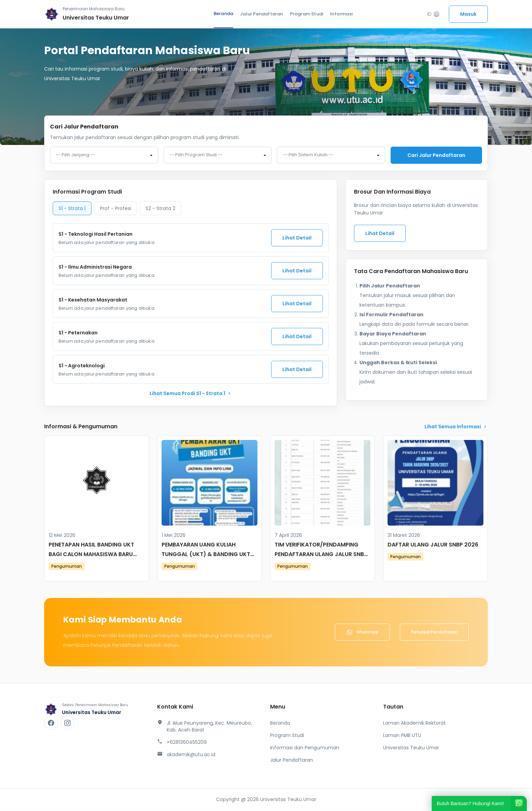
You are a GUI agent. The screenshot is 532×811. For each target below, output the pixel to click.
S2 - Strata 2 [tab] (160, 209)
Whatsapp (362, 633)
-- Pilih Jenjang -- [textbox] (75, 156)
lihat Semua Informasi (456, 427)
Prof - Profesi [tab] (116, 209)
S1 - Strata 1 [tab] (72, 209)
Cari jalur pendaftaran (436, 155)
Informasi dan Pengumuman (305, 748)
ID (434, 14)
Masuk (468, 14)
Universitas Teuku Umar (411, 748)
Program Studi (307, 14)
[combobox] (104, 156)
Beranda (223, 14)
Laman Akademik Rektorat (414, 724)
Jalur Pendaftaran (261, 14)
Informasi (341, 14)
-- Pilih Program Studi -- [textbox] (196, 156)
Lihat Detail (297, 238)
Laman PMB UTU (402, 736)
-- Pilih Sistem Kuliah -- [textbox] (308, 156)
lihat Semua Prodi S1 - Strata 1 (191, 394)
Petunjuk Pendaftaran (434, 633)
